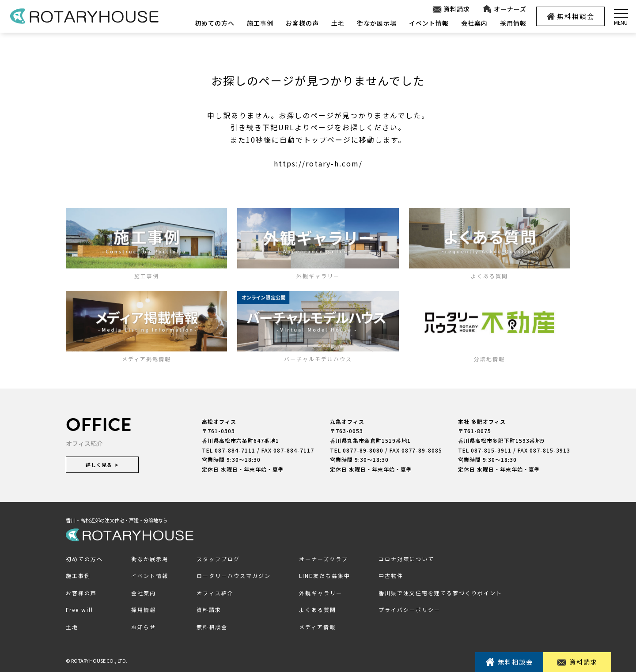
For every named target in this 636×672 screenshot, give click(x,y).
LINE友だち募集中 (325, 576)
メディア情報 (317, 627)
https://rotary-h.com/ (318, 163)
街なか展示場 (377, 23)
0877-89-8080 (363, 450)
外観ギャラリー (321, 593)
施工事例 (260, 23)
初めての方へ (215, 23)
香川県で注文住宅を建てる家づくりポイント (440, 593)
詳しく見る (102, 464)
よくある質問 (318, 610)
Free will (79, 610)
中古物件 (391, 576)
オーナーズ (504, 9)
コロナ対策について (406, 559)
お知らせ (144, 627)
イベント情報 (429, 23)
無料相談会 (571, 16)
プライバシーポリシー (409, 610)
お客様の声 (302, 23)
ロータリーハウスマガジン (234, 576)
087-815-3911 (491, 450)
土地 (338, 23)
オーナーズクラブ (324, 559)
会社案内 (474, 23)
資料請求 (451, 9)
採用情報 (513, 23)
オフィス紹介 (215, 593)
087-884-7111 (235, 450)
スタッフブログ (218, 559)
